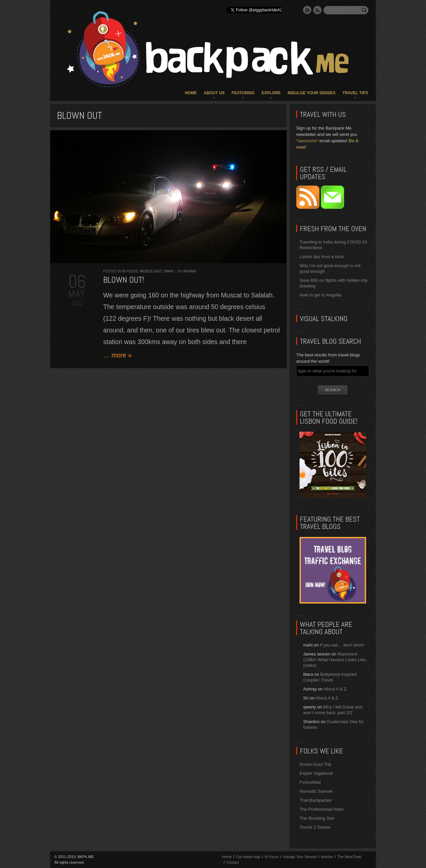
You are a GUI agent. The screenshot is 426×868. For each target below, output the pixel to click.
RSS (318, 10)
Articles (327, 857)
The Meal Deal (349, 857)
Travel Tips (355, 93)
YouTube (307, 10)
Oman (168, 271)
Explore (271, 93)
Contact (233, 862)
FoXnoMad (310, 782)
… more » (117, 355)
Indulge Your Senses (312, 93)
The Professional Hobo (321, 809)
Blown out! (124, 280)
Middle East (151, 271)
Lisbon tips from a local (322, 257)
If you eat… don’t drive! (342, 645)
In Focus (130, 271)
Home (191, 93)
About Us (214, 93)
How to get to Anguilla (320, 295)
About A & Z (335, 689)
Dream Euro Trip (315, 764)
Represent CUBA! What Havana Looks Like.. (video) (336, 660)
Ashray (190, 271)
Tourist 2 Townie (315, 827)
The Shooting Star (317, 818)
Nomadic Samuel (316, 791)
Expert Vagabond (316, 773)
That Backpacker (316, 800)
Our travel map (248, 857)
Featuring (243, 93)
